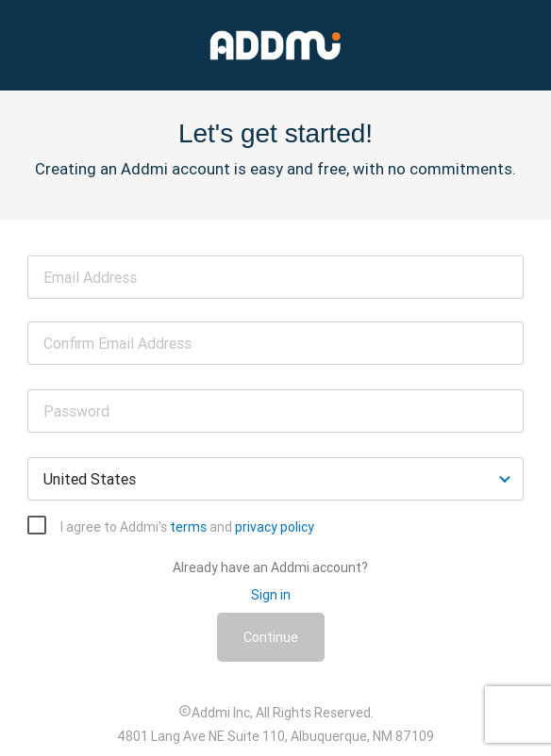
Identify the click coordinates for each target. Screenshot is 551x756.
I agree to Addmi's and (187, 527)
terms (188, 527)
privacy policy (275, 527)
